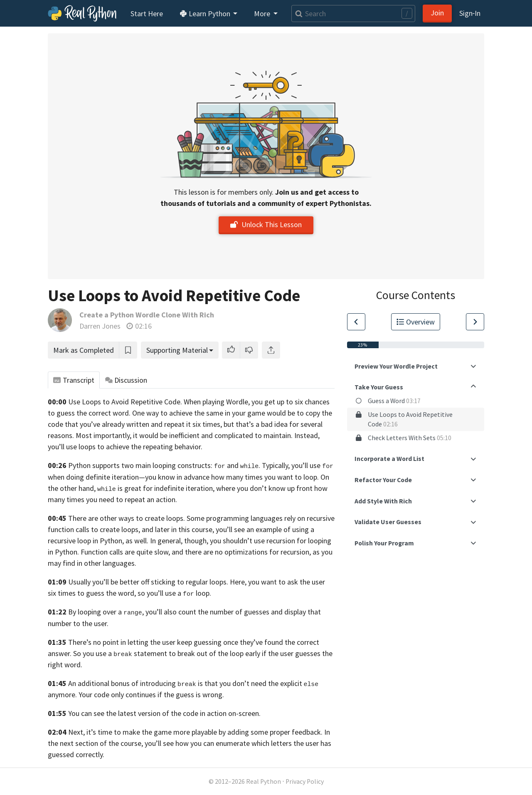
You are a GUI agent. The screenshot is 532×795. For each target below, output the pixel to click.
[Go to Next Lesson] (475, 322)
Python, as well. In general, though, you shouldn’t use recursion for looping (216, 541)
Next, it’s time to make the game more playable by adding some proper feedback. (195, 732)
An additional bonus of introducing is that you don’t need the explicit (185, 683)
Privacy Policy (305, 781)
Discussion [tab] (126, 380)
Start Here (147, 14)
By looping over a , (106, 612)
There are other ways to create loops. (127, 518)
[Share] (271, 350)
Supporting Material (177, 350)
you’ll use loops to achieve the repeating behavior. (125, 447)
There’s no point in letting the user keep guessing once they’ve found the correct (194, 642)
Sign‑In (470, 13)
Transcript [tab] (74, 380)
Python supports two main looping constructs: (147, 465)
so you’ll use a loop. (174, 593)
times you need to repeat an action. (122, 499)
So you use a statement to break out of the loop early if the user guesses (197, 653)
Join (437, 13)
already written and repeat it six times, (162, 424)
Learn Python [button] (206, 14)
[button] (231, 350)
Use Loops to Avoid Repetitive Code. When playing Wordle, (159, 402)
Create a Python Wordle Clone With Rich (147, 315)
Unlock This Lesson (266, 224)
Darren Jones (100, 326)
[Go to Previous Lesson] (356, 322)
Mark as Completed (84, 350)
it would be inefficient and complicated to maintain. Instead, (226, 435)
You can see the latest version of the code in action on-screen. (164, 713)
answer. (60, 653)
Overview (416, 322)
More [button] (263, 14)
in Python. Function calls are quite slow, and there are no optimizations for (163, 552)
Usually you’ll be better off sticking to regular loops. (148, 582)
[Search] (353, 14)
